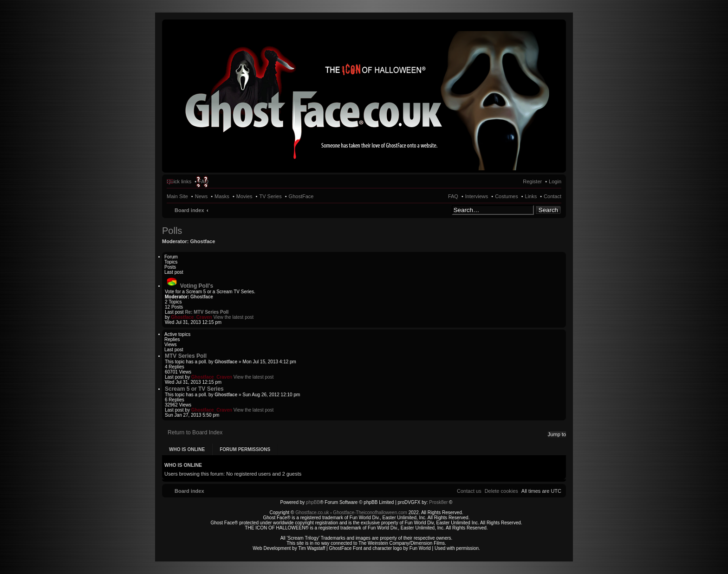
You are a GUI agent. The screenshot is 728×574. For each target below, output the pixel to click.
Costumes (507, 196)
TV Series (270, 196)
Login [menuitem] (555, 181)
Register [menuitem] (532, 181)
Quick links (179, 181)
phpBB (313, 502)
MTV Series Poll (186, 356)
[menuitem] (501, 491)
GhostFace (301, 196)
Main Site (177, 196)
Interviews (477, 196)
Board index (189, 210)
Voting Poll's (197, 286)
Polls (172, 231)
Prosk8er (438, 502)
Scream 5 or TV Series (194, 389)
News (201, 196)
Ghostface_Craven (191, 317)
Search (548, 210)
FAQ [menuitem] (203, 181)
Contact (552, 196)
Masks (222, 196)
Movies (244, 196)
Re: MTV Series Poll (207, 312)
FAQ (453, 196)
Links (531, 196)
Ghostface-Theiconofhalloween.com (370, 513)
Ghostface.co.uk (313, 513)
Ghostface (203, 241)
